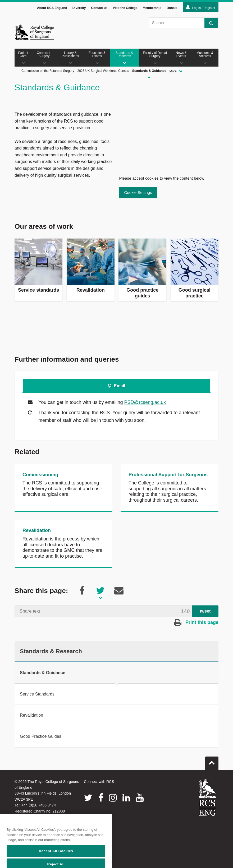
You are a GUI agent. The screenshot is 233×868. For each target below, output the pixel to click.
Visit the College (125, 8)
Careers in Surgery (44, 58)
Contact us (99, 8)
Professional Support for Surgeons (168, 475)
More (176, 71)
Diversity (79, 8)
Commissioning (40, 475)
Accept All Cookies (56, 861)
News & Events (181, 58)
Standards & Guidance (149, 77)
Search (209, 23)
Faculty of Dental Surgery (155, 58)
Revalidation (37, 530)
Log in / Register (201, 7)
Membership (152, 8)
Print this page (196, 622)
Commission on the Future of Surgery (48, 71)
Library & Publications (70, 58)
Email (116, 386)
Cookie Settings (138, 192)
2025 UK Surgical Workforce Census (103, 71)
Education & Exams (97, 58)
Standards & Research (124, 58)
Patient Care (23, 58)
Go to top (212, 761)
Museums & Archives (205, 58)
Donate (172, 8)
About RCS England (52, 8)
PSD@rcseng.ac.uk (145, 402)
